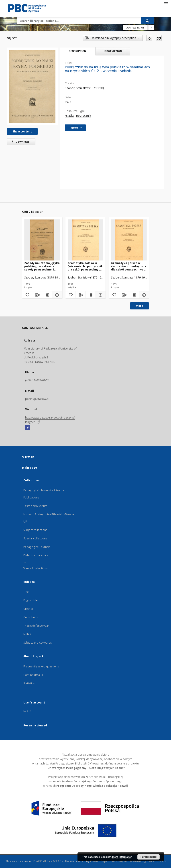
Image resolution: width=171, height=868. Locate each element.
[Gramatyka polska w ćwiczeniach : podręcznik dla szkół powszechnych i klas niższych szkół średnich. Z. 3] (85, 240)
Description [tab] (77, 51)
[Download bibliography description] (37, 295)
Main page (30, 468)
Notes (27, 634)
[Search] (148, 21)
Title (26, 592)
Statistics (29, 683)
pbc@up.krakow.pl (37, 399)
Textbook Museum (35, 506)
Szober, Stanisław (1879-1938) (84, 88)
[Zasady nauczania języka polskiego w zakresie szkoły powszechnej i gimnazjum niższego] (42, 240)
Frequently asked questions (41, 666)
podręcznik (83, 116)
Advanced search (135, 28)
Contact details (33, 675)
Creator (28, 609)
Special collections (35, 538)
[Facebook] (28, 428)
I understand (149, 857)
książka (69, 116)
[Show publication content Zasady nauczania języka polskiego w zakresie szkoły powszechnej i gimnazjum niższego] (47, 295)
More (139, 306)
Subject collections (35, 530)
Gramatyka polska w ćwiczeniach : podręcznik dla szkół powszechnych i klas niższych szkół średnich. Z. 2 (129, 266)
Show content (22, 131)
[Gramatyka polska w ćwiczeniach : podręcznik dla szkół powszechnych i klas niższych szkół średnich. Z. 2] (129, 240)
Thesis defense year (36, 626)
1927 (68, 102)
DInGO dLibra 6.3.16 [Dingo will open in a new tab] (47, 861)
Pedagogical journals (37, 547)
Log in (27, 711)
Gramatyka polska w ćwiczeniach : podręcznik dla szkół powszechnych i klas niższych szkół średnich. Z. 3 (85, 266)
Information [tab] (113, 51)
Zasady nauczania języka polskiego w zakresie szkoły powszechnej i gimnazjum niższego (42, 266)
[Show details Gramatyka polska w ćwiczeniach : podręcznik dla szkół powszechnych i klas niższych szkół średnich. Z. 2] (143, 295)
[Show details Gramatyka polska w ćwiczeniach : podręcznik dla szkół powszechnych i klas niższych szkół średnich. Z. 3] (100, 295)
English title (31, 600)
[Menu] (166, 4)
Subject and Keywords (38, 643)
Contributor (31, 617)
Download (20, 142)
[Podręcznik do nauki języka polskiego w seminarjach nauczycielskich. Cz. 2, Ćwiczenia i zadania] (32, 86)
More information (122, 857)
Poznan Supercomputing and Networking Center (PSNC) (128, 861)
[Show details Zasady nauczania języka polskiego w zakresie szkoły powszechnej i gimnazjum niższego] (57, 295)
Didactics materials (36, 555)
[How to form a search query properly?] (151, 28)
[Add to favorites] (149, 38)
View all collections (35, 568)
